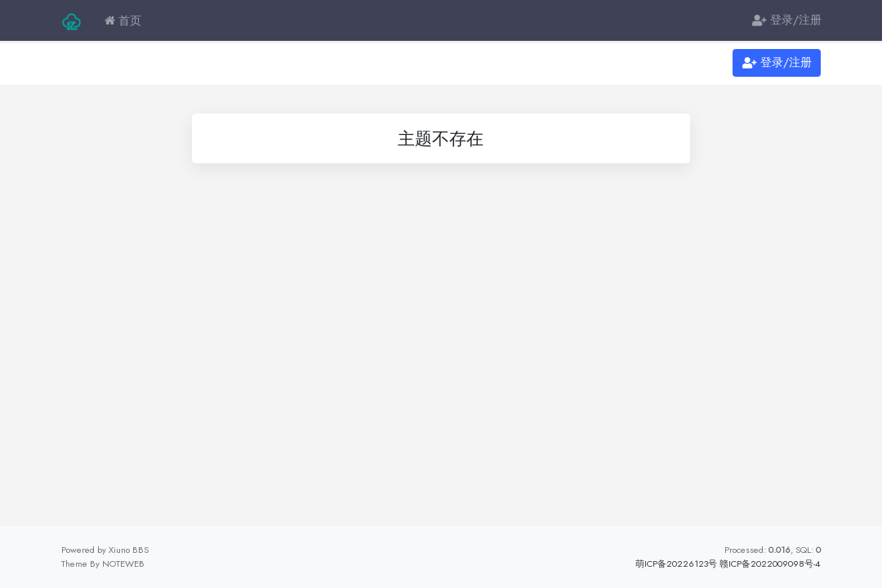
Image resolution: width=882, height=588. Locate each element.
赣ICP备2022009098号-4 (770, 563)
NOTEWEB (123, 563)
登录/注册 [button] (777, 63)
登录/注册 (787, 20)
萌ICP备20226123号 (676, 563)
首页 (123, 20)
